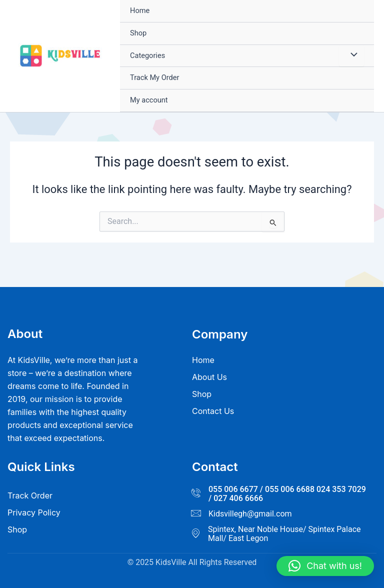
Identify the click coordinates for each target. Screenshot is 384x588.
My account (149, 100)
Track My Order (154, 77)
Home (140, 10)
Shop (138, 33)
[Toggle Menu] (351, 56)
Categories (147, 55)
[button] (325, 566)
